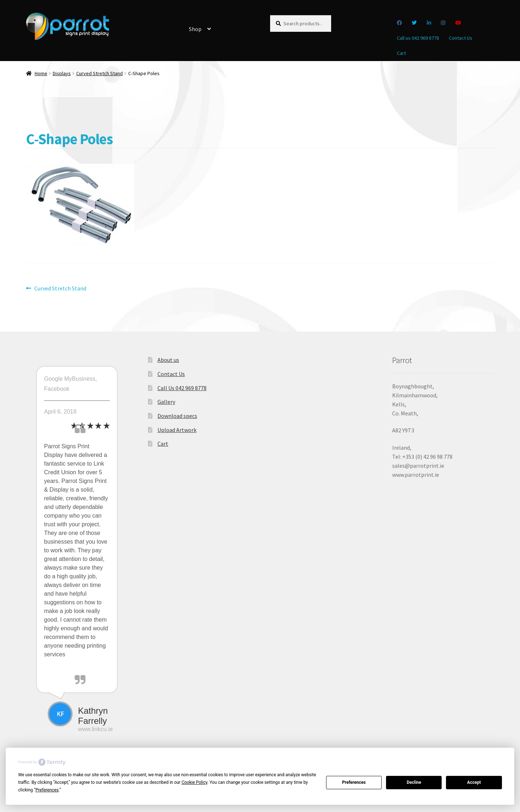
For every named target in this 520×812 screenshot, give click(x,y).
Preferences (354, 782)
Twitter (414, 23)
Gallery (166, 402)
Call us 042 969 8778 (418, 38)
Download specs (177, 416)
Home (41, 73)
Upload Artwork (177, 430)
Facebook (399, 23)
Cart (401, 53)
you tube (458, 23)
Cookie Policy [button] (194, 782)
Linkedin (429, 23)
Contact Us (461, 38)
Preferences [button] (47, 790)
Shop (195, 29)
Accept (474, 782)
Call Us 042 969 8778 (182, 388)
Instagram (443, 23)
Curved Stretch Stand (99, 73)
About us (168, 360)
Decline (414, 782)
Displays (62, 73)
